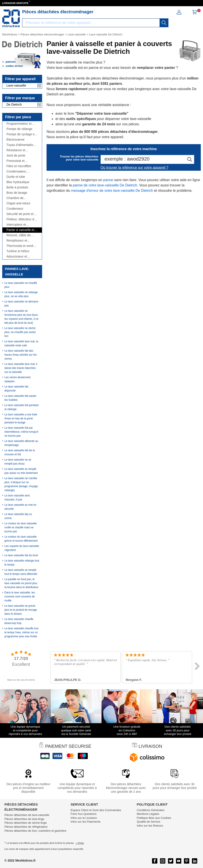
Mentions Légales (148, 814)
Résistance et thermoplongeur (17, 150)
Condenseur (15, 209)
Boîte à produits (17, 187)
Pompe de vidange (19, 129)
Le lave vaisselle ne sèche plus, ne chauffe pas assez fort (20, 332)
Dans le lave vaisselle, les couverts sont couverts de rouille (20, 597)
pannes (11, 62)
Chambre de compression (15, 198)
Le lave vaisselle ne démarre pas (21, 304)
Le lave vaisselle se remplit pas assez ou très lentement (21, 471)
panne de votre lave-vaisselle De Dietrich (105, 185)
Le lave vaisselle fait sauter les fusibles (20, 398)
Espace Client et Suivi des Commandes (96, 810)
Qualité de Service (148, 822)
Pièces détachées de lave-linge (24, 819)
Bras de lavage (17, 193)
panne (108, 180)
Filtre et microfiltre (19, 166)
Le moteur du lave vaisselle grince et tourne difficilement (21, 539)
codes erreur (14, 66)
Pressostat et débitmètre (16, 161)
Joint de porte (16, 156)
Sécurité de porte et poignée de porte (20, 214)
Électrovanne (16, 140)
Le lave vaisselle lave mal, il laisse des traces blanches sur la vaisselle (21, 368)
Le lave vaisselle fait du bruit (21, 555)
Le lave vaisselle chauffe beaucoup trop (19, 621)
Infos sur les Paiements (85, 822)
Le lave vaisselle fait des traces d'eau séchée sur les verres (21, 355)
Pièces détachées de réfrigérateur (26, 827)
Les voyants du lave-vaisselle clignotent (22, 548)
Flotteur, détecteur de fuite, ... (21, 219)
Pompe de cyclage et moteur (21, 134)
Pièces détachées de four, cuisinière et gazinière (35, 831)
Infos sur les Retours (150, 826)
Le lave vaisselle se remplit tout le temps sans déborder (21, 572)
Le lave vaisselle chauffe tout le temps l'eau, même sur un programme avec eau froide (21, 632)
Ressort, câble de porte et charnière (19, 235)
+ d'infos (80, 843)
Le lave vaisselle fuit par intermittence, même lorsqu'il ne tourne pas (21, 432)
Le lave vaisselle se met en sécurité (20, 507)
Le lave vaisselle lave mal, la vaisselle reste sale (21, 343)
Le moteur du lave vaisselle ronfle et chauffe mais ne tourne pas (20, 527)
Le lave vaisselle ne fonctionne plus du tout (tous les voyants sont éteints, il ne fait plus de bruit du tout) (21, 317)
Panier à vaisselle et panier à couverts (20, 230)
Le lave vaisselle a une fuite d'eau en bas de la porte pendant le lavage (21, 418)
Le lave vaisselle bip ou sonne (18, 516)
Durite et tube (16, 177)
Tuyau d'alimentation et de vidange (21, 145)
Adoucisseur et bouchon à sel (17, 257)
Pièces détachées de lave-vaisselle (27, 815)
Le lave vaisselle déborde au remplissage (21, 443)
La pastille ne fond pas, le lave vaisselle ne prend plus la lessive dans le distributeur (21, 583)
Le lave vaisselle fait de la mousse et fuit (20, 452)
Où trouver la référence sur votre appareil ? (135, 168)
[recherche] (164, 23)
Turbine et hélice (18, 251)
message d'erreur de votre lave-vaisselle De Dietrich (112, 191)
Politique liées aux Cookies (154, 818)
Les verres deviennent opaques (18, 379)
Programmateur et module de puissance (21, 124)
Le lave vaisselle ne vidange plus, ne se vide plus (21, 294)
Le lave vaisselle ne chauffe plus (21, 285)
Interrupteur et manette (16, 225)
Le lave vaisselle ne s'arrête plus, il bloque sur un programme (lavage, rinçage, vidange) (21, 484)
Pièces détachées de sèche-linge (26, 823)
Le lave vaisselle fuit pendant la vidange (21, 407)
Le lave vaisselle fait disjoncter (16, 389)
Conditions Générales (151, 810)
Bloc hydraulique (18, 182)
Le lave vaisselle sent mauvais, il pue (17, 498)
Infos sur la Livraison (84, 818)
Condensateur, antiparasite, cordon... (21, 171)
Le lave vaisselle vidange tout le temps (22, 563)
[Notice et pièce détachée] (11, 18)
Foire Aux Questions (83, 814)
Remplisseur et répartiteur (17, 241)
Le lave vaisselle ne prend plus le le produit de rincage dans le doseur (21, 610)
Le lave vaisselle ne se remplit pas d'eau (18, 462)
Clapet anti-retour (18, 203)
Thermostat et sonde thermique (21, 246)
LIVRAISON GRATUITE (15, 3)
